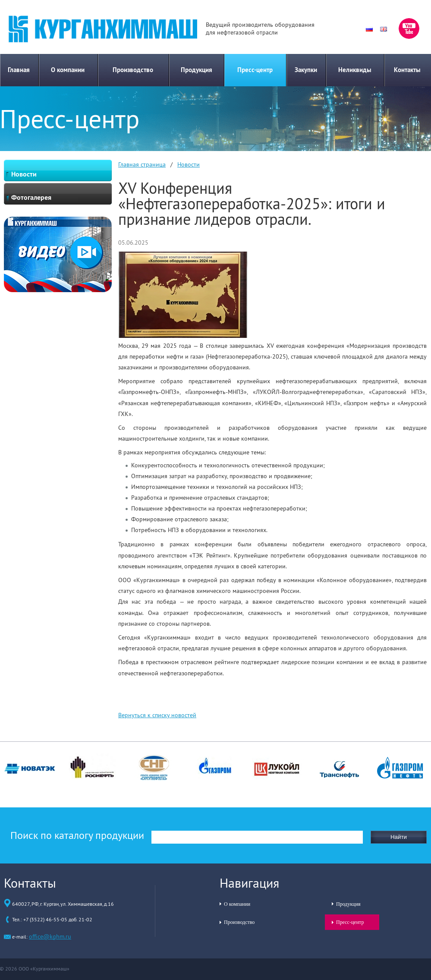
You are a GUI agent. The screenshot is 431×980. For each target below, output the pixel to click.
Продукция (197, 70)
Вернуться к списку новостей (157, 715)
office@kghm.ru (50, 936)
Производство (133, 70)
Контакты (407, 70)
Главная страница (142, 164)
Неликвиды (355, 70)
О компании (68, 70)
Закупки (306, 70)
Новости (189, 164)
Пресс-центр (255, 70)
